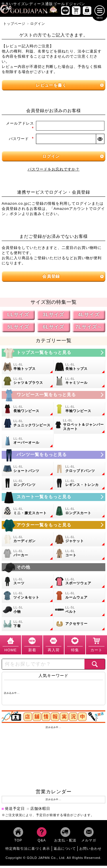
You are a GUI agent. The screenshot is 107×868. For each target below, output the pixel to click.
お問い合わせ (90, 851)
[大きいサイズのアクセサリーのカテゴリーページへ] (80, 626)
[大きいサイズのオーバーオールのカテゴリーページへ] (28, 443)
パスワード (21, 141)
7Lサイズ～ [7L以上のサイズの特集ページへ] (89, 329)
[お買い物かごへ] (76, 13)
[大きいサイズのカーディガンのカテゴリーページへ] (28, 542)
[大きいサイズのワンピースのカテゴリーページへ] (54, 397)
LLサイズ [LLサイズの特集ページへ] (18, 317)
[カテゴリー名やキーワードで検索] (43, 666)
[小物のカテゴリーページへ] (28, 612)
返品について (65, 851)
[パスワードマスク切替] (100, 141)
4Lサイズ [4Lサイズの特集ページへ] (89, 317)
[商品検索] (95, 666)
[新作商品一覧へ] (65, 13)
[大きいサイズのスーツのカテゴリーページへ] (28, 584)
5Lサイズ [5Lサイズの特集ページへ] (18, 329)
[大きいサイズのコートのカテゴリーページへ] (80, 556)
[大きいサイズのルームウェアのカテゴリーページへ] (80, 598)
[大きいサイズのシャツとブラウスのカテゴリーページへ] (28, 384)
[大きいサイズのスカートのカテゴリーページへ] (54, 499)
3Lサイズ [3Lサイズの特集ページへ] (54, 317)
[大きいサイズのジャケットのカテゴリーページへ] (80, 542)
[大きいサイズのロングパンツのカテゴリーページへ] (28, 486)
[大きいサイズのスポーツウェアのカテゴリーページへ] (80, 584)
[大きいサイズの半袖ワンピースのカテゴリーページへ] (80, 411)
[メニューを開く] (100, 13)
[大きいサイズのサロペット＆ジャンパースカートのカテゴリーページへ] (80, 427)
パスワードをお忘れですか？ (54, 172)
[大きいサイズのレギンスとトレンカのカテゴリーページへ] (80, 486)
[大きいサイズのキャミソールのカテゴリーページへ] (80, 384)
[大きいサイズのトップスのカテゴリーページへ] (54, 355)
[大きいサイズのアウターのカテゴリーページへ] (54, 527)
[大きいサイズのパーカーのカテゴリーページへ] (28, 556)
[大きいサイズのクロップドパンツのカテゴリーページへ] (80, 471)
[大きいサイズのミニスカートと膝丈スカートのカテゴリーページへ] (28, 514)
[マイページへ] (87, 13)
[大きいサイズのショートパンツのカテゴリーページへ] (28, 471)
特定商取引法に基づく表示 (28, 851)
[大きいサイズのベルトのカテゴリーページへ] (80, 612)
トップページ (14, 26)
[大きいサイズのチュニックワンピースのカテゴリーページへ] (28, 426)
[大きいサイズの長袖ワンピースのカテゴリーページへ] (28, 411)
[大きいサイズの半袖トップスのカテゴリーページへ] (28, 369)
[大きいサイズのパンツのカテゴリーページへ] (54, 457)
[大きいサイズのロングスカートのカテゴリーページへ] (80, 514)
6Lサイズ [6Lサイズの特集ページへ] (54, 329)
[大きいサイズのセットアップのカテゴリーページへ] (28, 598)
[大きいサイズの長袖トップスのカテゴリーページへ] (80, 369)
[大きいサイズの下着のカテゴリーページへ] (28, 626)
